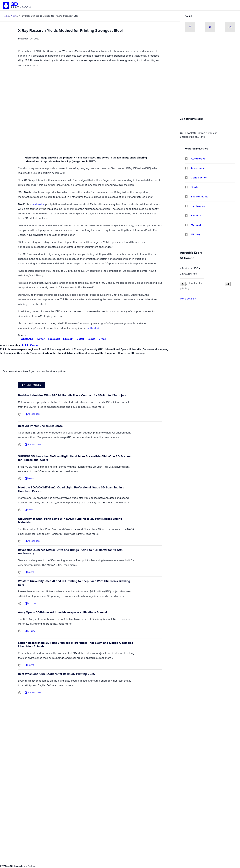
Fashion (196, 216)
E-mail (101, 339)
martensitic (38, 204)
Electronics (198, 206)
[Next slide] (228, 284)
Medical (196, 225)
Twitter (39, 339)
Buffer (79, 339)
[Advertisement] (210, 91)
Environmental (200, 197)
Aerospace (198, 168)
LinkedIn (67, 339)
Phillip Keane (30, 345)
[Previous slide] (183, 284)
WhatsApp (26, 339)
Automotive (198, 159)
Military (196, 234)
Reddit (90, 339)
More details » (188, 299)
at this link (93, 328)
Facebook (53, 339)
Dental (195, 187)
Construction (199, 178)
